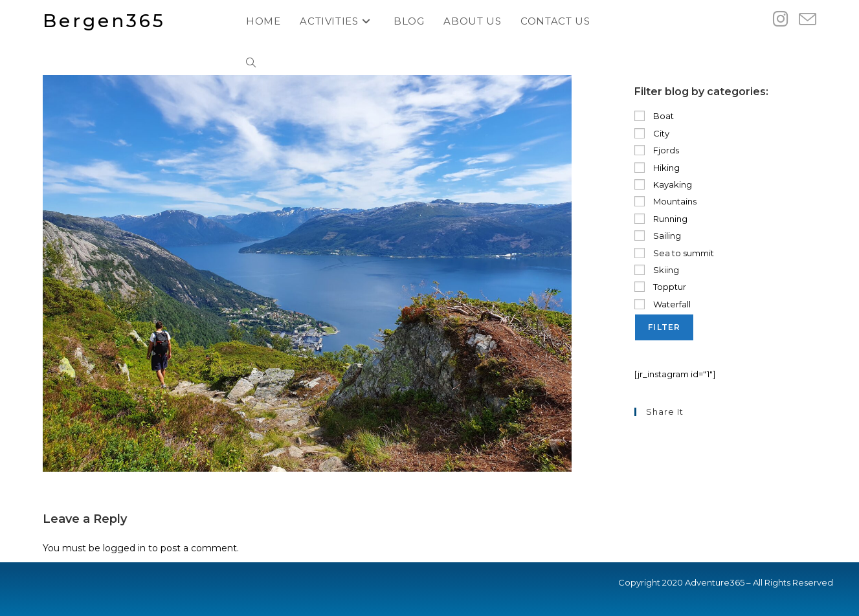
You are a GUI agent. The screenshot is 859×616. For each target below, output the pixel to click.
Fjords (657, 150)
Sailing (658, 236)
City (652, 133)
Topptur (660, 287)
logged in (124, 548)
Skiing (657, 270)
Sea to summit (674, 253)
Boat (654, 116)
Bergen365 (104, 21)
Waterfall (663, 304)
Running (661, 219)
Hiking (657, 168)
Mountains (665, 201)
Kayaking (663, 184)
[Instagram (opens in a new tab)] (781, 19)
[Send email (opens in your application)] (808, 20)
